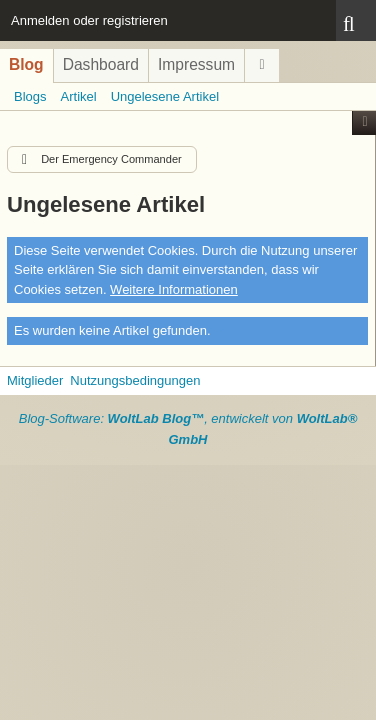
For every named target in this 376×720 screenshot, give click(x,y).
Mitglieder (35, 380)
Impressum (196, 64)
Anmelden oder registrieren (89, 20)
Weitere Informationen (174, 289)
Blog (26, 64)
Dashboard (101, 64)
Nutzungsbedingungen (135, 380)
